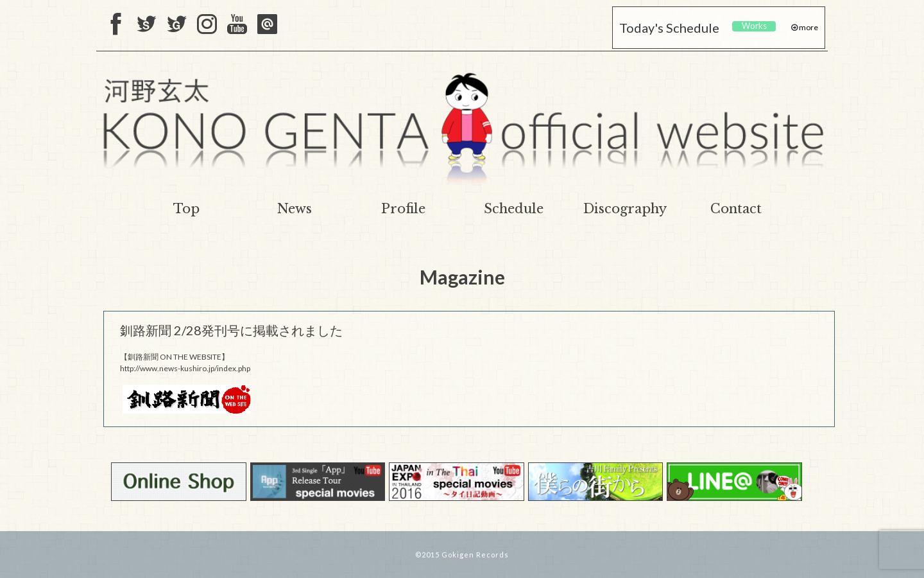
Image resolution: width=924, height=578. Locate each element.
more (808, 27)
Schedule (514, 209)
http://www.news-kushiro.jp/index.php (185, 368)
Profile (403, 209)
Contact (736, 209)
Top (186, 209)
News (295, 209)
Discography (625, 209)
